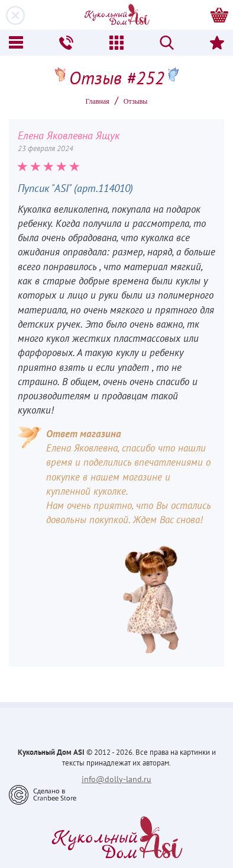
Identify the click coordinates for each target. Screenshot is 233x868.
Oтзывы (136, 101)
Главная (98, 101)
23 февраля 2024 (46, 148)
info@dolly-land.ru (117, 779)
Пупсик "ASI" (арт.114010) (75, 188)
